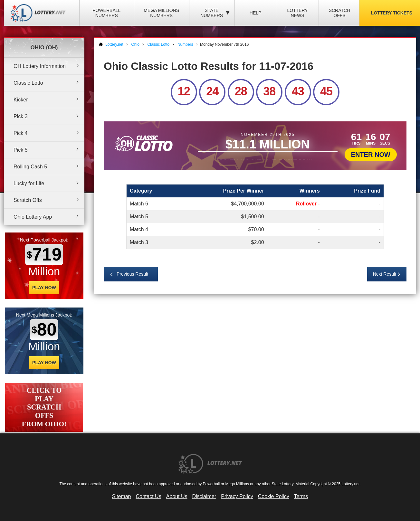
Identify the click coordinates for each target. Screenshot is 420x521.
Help (256, 13)
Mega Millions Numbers (161, 13)
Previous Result (132, 274)
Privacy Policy (237, 496)
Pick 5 (21, 150)
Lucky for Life (29, 183)
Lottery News (297, 13)
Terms (301, 496)
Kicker (21, 100)
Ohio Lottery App (33, 217)
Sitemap (122, 496)
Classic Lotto (28, 83)
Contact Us (149, 496)
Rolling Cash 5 (30, 167)
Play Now (44, 288)
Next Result (385, 274)
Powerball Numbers (106, 13)
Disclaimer (204, 496)
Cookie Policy (274, 496)
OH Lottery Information (40, 66)
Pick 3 (21, 116)
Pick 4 (21, 133)
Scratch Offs (340, 13)
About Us (177, 496)
